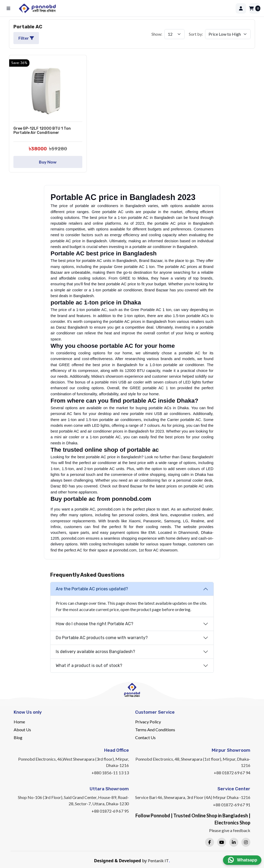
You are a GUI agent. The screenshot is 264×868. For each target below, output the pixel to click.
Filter (26, 38)
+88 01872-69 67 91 (232, 805)
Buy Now (48, 162)
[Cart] (255, 8)
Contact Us (145, 737)
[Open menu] (9, 8)
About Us (22, 730)
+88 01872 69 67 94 (232, 773)
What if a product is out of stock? (89, 666)
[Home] (125, 8)
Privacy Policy (148, 722)
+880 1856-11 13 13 (110, 773)
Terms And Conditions (155, 730)
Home (19, 722)
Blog (18, 737)
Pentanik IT (158, 861)
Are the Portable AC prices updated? (92, 589)
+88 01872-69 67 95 (110, 811)
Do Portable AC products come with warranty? (102, 638)
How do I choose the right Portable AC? (95, 624)
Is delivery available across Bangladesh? (95, 652)
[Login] (241, 8)
